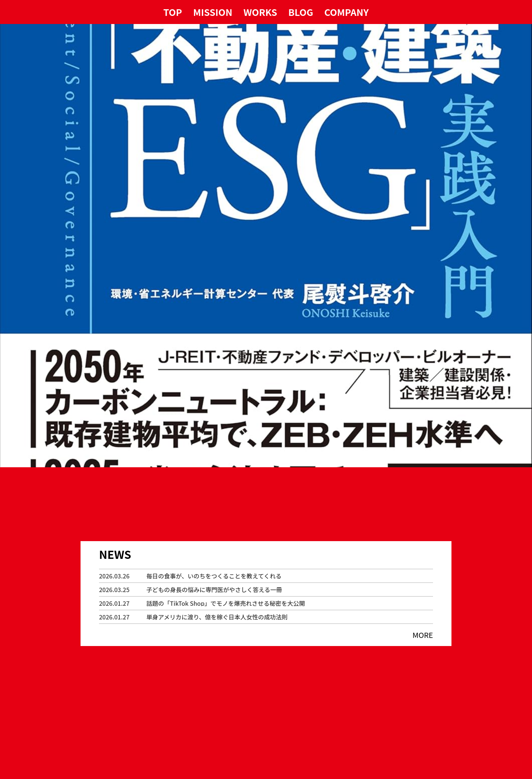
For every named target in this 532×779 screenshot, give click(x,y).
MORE (423, 635)
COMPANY (347, 12)
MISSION (213, 12)
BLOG (301, 12)
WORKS (260, 12)
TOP (173, 12)
